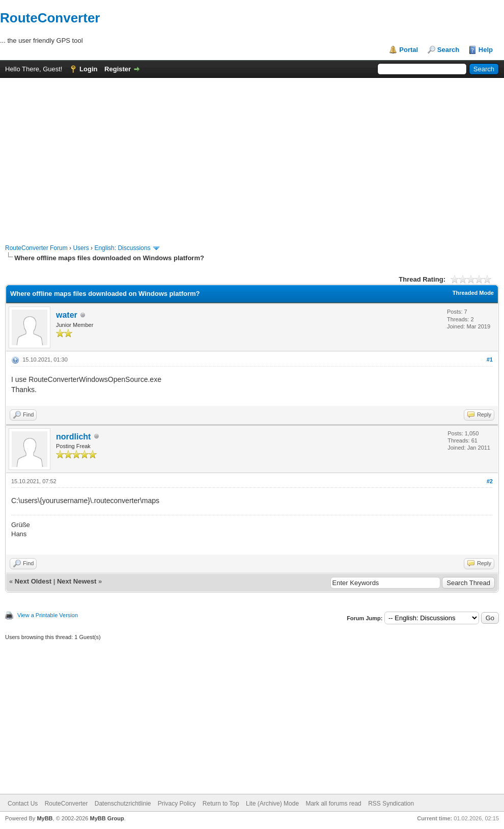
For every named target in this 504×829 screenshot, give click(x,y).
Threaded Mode (473, 293)
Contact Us (23, 804)
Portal (409, 50)
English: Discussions (122, 248)
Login (88, 69)
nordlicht (73, 437)
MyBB (45, 818)
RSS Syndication (391, 804)
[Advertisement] (252, 156)
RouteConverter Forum (36, 248)
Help (486, 50)
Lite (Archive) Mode (272, 804)
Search (448, 50)
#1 (490, 360)
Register (118, 69)
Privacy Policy (177, 804)
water (67, 315)
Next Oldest (33, 581)
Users (81, 248)
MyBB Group (107, 818)
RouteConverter (50, 18)
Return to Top (221, 804)
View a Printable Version (48, 615)
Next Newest (77, 581)
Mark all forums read (333, 804)
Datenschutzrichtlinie (123, 804)
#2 (490, 481)
